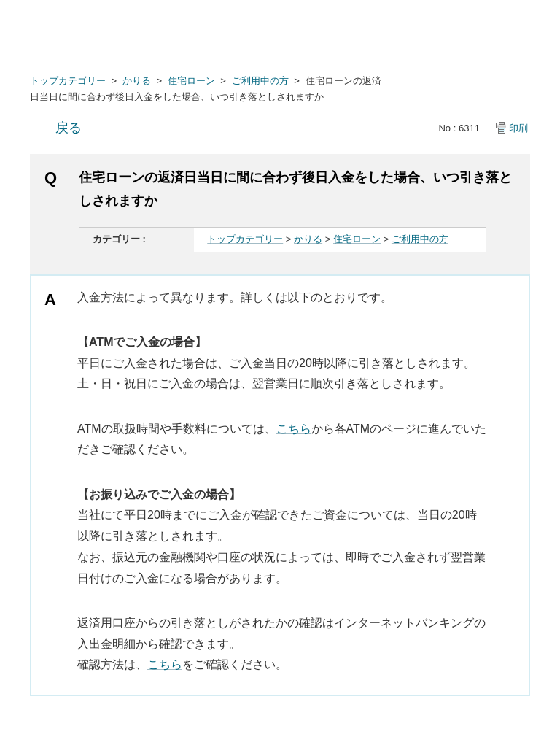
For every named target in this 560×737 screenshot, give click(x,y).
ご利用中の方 (260, 81)
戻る (69, 128)
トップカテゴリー (68, 81)
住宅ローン (191, 81)
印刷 (518, 128)
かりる (137, 81)
